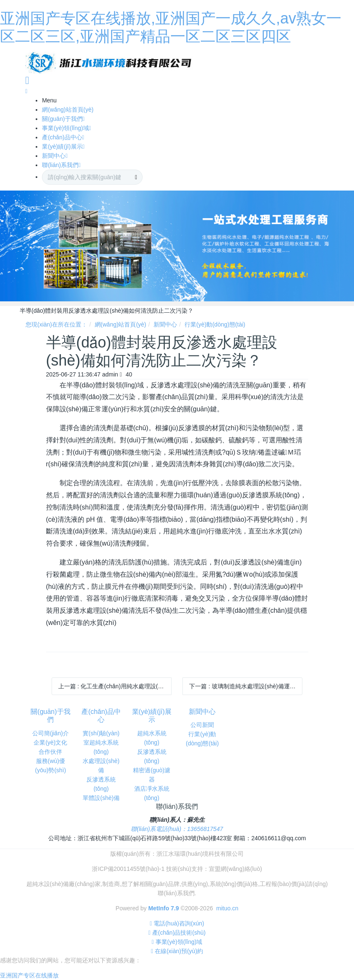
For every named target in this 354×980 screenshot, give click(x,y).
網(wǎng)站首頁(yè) (121, 324)
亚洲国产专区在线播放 (29, 975)
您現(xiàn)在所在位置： (56, 324)
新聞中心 (165, 324)
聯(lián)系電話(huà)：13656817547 (177, 829)
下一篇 (246, 686)
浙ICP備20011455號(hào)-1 (128, 869)
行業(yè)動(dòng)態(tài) (215, 324)
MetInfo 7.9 (163, 908)
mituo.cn (227, 908)
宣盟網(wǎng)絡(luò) (236, 869)
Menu (49, 100)
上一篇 (115, 686)
